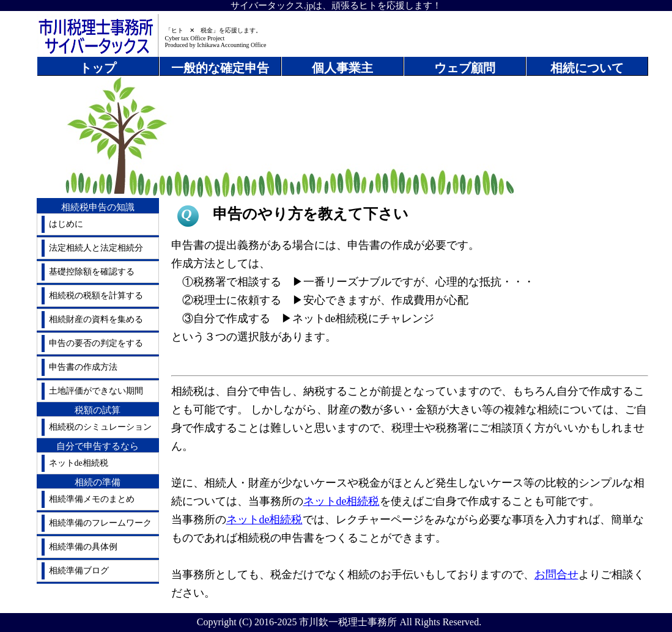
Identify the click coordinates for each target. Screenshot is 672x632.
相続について (587, 68)
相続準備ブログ (79, 571)
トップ (98, 68)
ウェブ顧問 (465, 68)
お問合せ (556, 575)
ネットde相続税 (79, 463)
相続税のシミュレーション (100, 427)
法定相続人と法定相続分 (96, 248)
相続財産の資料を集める (96, 319)
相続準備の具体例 (83, 547)
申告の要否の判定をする (96, 343)
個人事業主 (342, 68)
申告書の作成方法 (83, 367)
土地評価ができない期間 (96, 391)
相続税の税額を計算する (96, 296)
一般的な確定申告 (220, 68)
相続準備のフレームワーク (100, 523)
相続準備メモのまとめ (92, 499)
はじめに (66, 224)
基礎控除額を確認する (92, 272)
